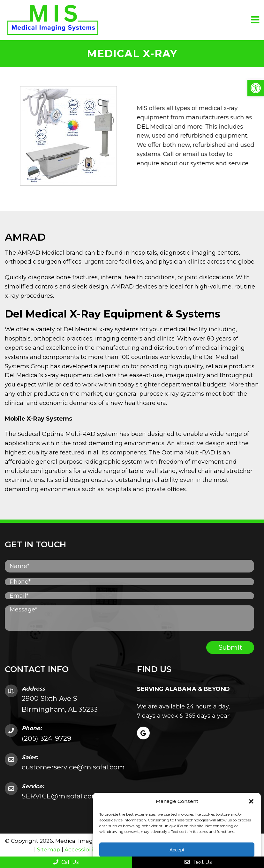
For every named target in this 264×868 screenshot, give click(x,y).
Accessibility (81, 849)
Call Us (66, 862)
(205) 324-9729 (46, 738)
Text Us (198, 862)
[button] (256, 88)
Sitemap (49, 849)
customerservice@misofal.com (73, 767)
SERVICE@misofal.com (60, 796)
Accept (177, 850)
